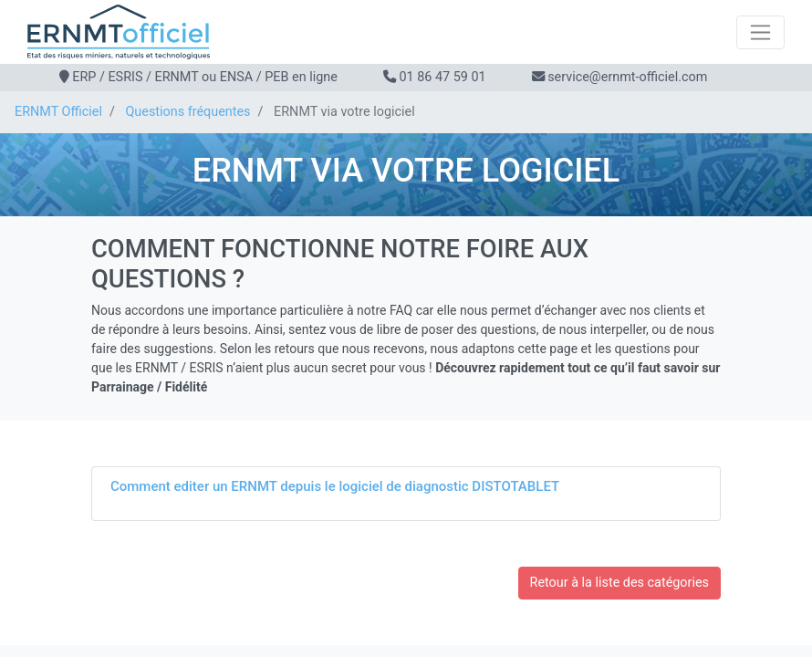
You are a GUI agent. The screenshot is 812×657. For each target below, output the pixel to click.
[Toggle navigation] (760, 32)
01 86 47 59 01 (442, 77)
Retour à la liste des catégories (619, 583)
